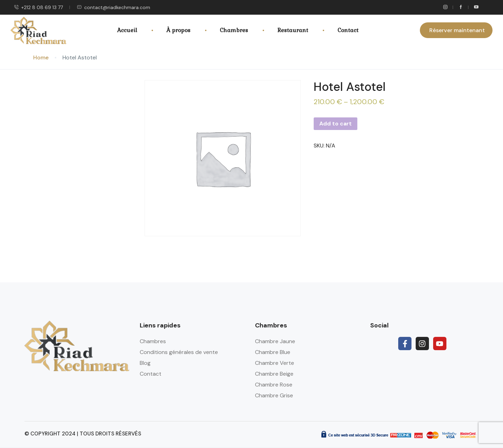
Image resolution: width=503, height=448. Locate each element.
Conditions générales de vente (179, 352)
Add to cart (336, 124)
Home (41, 57)
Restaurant (293, 30)
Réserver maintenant (457, 30)
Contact (348, 30)
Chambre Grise (274, 395)
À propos (178, 30)
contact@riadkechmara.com (114, 7)
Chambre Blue (273, 352)
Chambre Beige (274, 374)
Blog (145, 363)
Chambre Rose (274, 385)
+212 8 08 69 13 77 (38, 7)
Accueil (127, 30)
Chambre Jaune (275, 341)
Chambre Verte (275, 363)
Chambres (234, 30)
